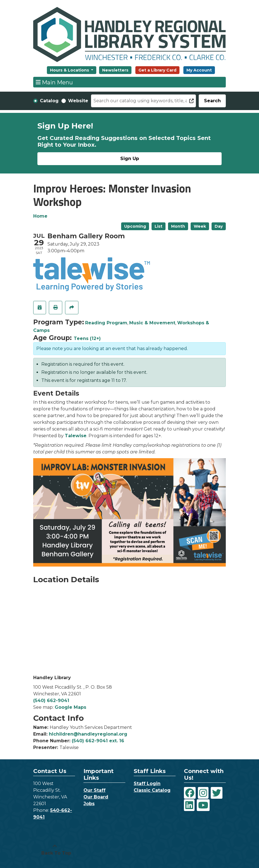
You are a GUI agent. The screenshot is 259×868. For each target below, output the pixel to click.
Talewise (76, 436)
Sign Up (130, 159)
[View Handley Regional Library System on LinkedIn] (189, 805)
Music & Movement (152, 323)
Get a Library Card (157, 70)
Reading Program (106, 323)
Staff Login (147, 783)
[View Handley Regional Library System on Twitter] (217, 793)
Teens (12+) (87, 338)
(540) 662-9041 (51, 701)
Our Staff (94, 790)
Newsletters (115, 70)
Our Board (96, 797)
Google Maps (70, 707)
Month (178, 226)
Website (78, 101)
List (159, 226)
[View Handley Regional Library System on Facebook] (190, 793)
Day (219, 226)
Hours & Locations (70, 70)
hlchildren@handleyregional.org (88, 734)
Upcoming (135, 226)
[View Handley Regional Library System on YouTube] (203, 805)
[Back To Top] (55, 850)
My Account (199, 70)
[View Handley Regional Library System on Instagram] (203, 793)
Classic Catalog (152, 790)
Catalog (49, 101)
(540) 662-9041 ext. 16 (98, 741)
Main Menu (54, 82)
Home (40, 216)
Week (200, 226)
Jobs (89, 804)
